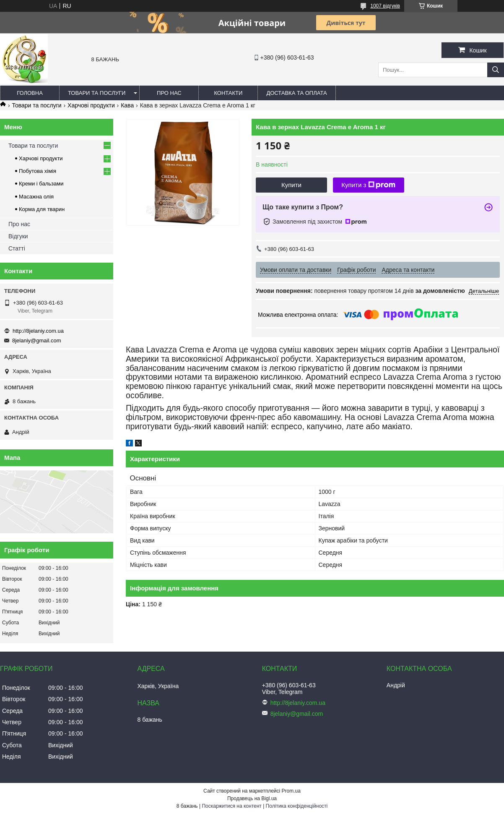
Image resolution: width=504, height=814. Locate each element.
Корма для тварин (42, 209)
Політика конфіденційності (297, 806)
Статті (17, 248)
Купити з (368, 185)
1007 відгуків (385, 6)
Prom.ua (291, 791)
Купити (291, 185)
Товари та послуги (97, 93)
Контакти (228, 93)
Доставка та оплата (296, 93)
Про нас (169, 93)
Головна (30, 93)
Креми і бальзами (41, 184)
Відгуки (18, 236)
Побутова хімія (38, 171)
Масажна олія (36, 197)
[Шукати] (496, 70)
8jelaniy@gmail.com (37, 340)
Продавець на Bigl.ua (252, 798)
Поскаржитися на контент (231, 806)
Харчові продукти (91, 105)
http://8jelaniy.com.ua (38, 331)
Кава (127, 105)
